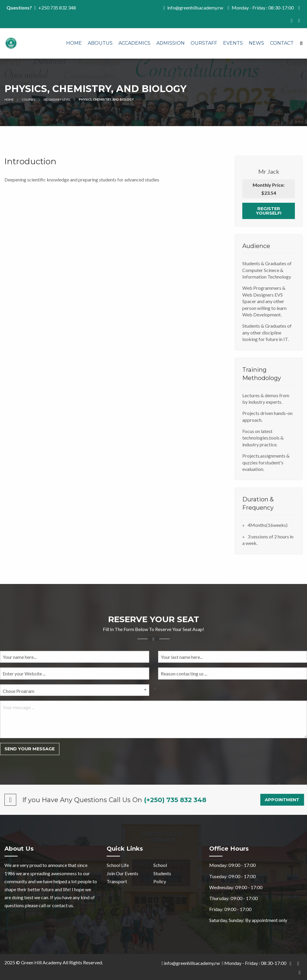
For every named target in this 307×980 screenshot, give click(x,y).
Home (74, 43)
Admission (170, 43)
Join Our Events (122, 873)
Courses (29, 99)
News (256, 43)
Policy (160, 881)
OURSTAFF (204, 43)
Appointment (282, 800)
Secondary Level (57, 99)
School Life (118, 865)
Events (233, 43)
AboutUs (100, 43)
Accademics (134, 43)
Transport (117, 881)
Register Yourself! (269, 211)
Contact (282, 43)
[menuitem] (74, 44)
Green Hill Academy (41, 962)
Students (162, 873)
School (160, 865)
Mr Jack (269, 171)
